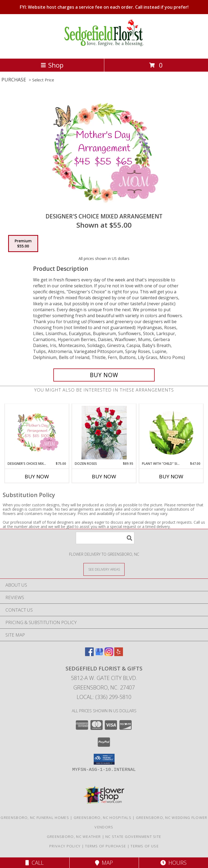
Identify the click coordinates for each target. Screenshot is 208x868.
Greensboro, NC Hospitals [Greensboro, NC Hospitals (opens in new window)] (103, 818)
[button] (104, 759)
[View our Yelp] (119, 654)
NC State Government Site (133, 837)
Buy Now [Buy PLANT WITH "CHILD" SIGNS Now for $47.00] (171, 476)
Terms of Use (145, 846)
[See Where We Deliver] (104, 569)
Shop (52, 65)
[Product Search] (105, 538)
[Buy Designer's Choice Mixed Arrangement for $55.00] (104, 375)
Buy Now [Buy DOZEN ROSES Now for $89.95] (104, 476)
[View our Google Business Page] (99, 654)
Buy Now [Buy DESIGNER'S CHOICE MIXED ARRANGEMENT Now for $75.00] (37, 476)
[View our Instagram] (109, 654)
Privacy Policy (65, 846)
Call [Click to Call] (35, 863)
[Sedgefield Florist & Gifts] (104, 51)
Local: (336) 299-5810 (104, 697)
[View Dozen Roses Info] (104, 433)
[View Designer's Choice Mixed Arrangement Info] (37, 433)
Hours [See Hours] (173, 863)
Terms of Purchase (105, 846)
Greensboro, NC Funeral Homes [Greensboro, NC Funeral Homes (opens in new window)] (35, 818)
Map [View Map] (104, 863)
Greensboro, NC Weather (74, 837)
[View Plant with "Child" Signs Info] (171, 433)
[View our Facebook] (89, 654)
